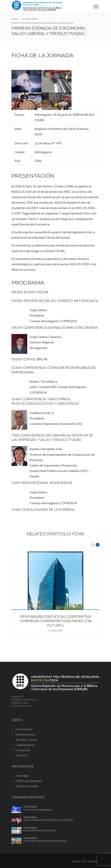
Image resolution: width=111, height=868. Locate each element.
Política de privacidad (29, 781)
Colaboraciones (25, 745)
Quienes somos (25, 734)
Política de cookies (27, 786)
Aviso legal (22, 776)
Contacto (21, 755)
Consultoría (23, 750)
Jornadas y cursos (27, 740)
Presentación (24, 729)
